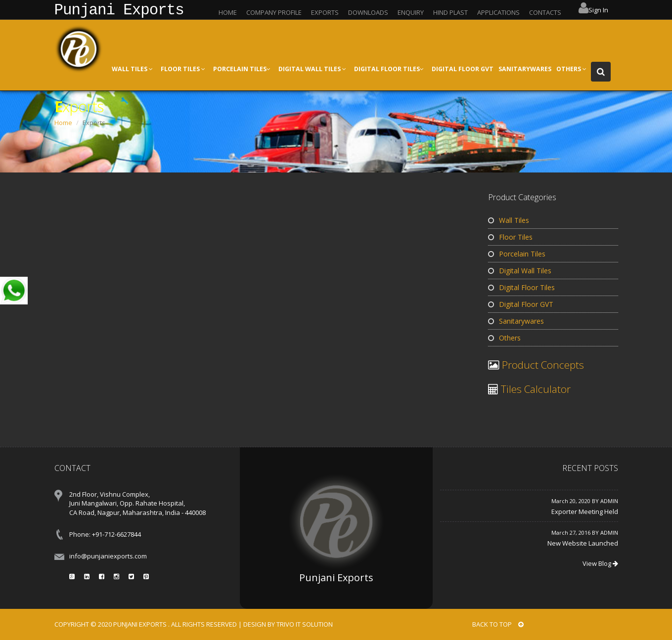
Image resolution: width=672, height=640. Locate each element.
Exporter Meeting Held (585, 512)
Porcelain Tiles (517, 254)
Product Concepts (542, 365)
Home (63, 123)
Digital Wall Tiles (520, 271)
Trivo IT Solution (305, 624)
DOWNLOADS (368, 12)
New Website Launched (583, 543)
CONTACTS (545, 12)
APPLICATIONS (498, 12)
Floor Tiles (510, 237)
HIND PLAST (450, 12)
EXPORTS (325, 12)
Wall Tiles (509, 220)
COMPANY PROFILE (274, 12)
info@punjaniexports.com (108, 556)
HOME (228, 12)
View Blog (600, 563)
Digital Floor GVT (521, 304)
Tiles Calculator (535, 389)
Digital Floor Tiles (521, 287)
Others (504, 338)
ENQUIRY (411, 12)
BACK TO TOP (498, 624)
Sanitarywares (516, 321)
